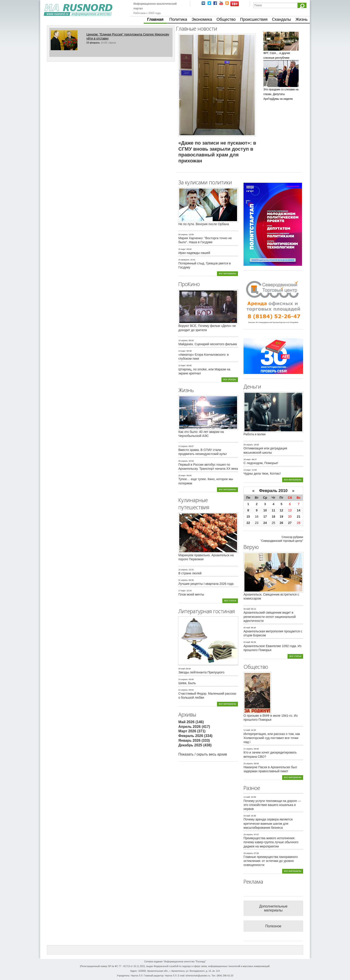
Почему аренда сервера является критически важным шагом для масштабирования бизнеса (268, 823)
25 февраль (184, 260)
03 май (247, 642)
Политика (178, 19)
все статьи (230, 600)
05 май (247, 628)
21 (299, 517)
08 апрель (183, 461)
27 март (182, 591)
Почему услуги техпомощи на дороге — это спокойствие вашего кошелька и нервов (272, 805)
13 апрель (183, 446)
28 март (247, 459)
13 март (247, 470)
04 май (247, 816)
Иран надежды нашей (194, 253)
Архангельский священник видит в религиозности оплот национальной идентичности (270, 617)
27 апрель (248, 749)
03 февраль (93, 43)
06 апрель (183, 235)
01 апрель (183, 580)
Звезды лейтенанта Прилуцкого (201, 672)
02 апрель (183, 690)
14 (299, 510)
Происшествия (254, 19)
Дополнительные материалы (273, 908)
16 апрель (183, 570)
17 (265, 517)
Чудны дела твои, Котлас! (262, 473)
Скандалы (282, 19)
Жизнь (302, 19)
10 (265, 510)
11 (273, 510)
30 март (182, 475)
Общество (226, 19)
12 (281, 510)
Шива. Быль (187, 683)
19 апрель (183, 341)
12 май (247, 730)
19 (281, 517)
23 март (182, 351)
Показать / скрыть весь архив (203, 754)
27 (290, 523)
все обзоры (230, 379)
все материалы (227, 273)
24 (265, 523)
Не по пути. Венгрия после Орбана (204, 224)
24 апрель (183, 679)
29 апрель (248, 835)
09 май (182, 669)
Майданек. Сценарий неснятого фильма (208, 344)
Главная (155, 19)
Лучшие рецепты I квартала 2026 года (206, 584)
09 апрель (248, 445)
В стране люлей (190, 573)
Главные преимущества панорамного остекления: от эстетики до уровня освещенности (271, 861)
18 (273, 517)
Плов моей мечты (191, 594)
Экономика (202, 19)
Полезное (273, 926)
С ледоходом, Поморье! (261, 463)
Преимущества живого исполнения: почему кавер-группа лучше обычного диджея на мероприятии (271, 842)
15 (248, 517)
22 (248, 523)
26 (281, 523)
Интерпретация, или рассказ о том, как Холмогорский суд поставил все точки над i (272, 738)
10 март (182, 365)
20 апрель (248, 764)
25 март (182, 249)
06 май (247, 609)
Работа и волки (255, 434)
